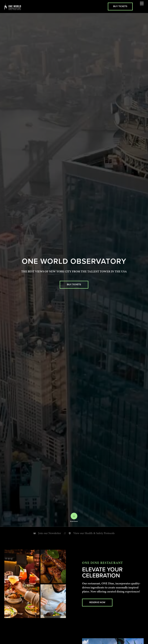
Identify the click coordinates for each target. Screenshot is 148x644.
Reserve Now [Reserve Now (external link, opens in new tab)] (97, 602)
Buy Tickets (120, 6)
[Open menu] (142, 6)
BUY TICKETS (74, 284)
